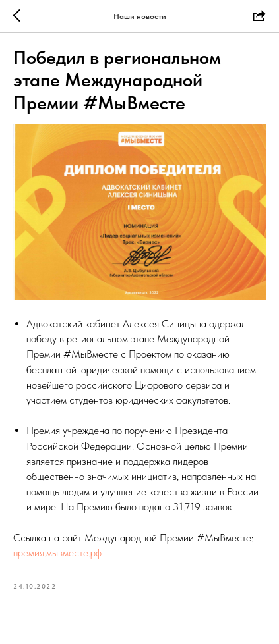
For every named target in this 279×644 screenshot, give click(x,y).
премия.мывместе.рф (57, 553)
